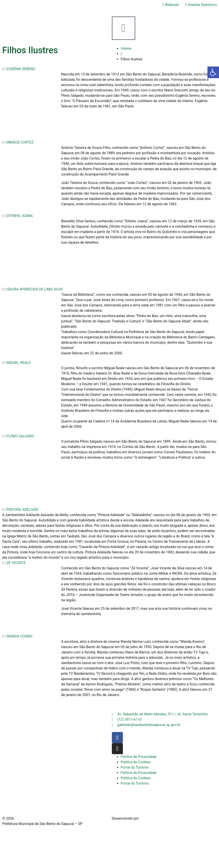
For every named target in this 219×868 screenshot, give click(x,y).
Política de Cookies (136, 762)
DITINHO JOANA (20, 216)
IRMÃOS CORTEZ (20, 142)
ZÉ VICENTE (16, 563)
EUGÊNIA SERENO (21, 69)
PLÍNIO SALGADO (20, 436)
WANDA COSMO (19, 636)
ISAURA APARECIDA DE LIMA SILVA (35, 289)
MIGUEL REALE (19, 363)
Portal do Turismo (135, 767)
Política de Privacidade (139, 757)
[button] (109, 69)
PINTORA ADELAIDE (22, 510)
